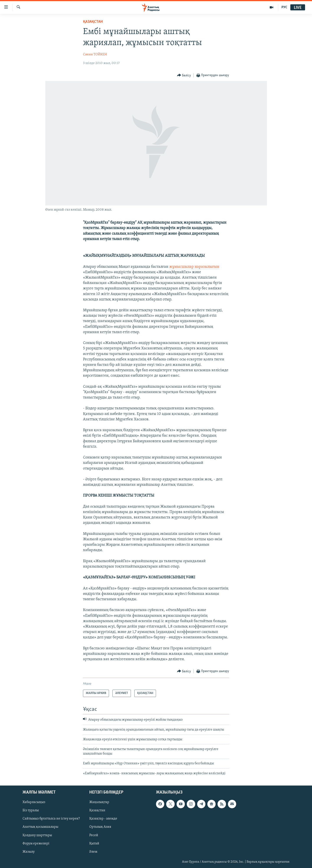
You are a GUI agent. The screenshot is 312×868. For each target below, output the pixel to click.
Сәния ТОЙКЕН (95, 55)
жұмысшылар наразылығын (194, 267)
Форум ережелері (36, 844)
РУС (284, 7)
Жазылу (29, 852)
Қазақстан (97, 810)
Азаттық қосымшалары (40, 827)
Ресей (94, 835)
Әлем (93, 852)
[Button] (184, 75)
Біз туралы (31, 810)
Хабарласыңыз (34, 802)
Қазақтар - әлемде (103, 819)
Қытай (94, 844)
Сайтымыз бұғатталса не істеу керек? (51, 819)
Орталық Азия (100, 827)
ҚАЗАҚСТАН (93, 22)
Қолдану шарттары (37, 835)
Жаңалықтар (99, 802)
